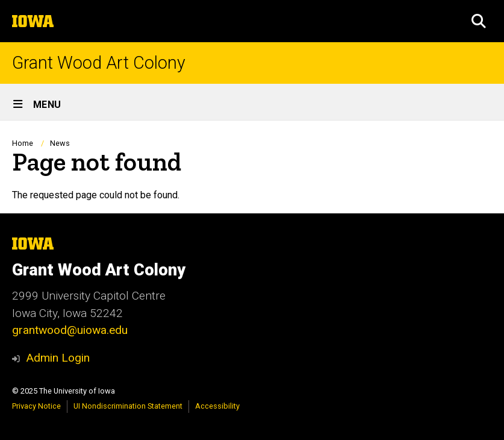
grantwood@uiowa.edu (70, 330)
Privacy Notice (36, 406)
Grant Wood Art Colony (99, 63)
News (60, 143)
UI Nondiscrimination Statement (128, 406)
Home (23, 143)
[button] (479, 21)
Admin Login (58, 358)
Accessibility (217, 406)
